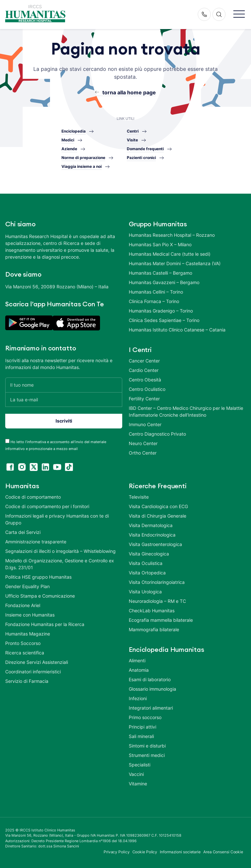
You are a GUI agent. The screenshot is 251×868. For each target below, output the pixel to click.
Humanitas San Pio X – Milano (160, 244)
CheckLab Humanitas (152, 611)
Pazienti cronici (141, 158)
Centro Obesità (145, 380)
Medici (68, 140)
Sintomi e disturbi (147, 746)
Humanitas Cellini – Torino (156, 292)
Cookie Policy (145, 852)
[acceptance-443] (7, 441)
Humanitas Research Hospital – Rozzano (172, 235)
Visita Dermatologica (151, 525)
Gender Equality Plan (27, 586)
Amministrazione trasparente (36, 542)
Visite (132, 140)
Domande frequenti (145, 149)
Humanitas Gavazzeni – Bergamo (164, 282)
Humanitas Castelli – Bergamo (160, 273)
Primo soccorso (145, 717)
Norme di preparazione (83, 158)
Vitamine (138, 784)
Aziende (69, 149)
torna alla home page (129, 92)
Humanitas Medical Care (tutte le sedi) (170, 254)
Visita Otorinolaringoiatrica (157, 582)
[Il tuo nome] (64, 385)
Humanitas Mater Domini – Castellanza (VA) (175, 263)
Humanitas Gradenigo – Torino (161, 311)
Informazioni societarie (180, 852)
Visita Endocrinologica (152, 535)
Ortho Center (143, 453)
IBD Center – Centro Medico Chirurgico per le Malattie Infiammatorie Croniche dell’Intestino (186, 411)
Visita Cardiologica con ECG (158, 506)
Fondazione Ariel (23, 605)
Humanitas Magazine (28, 634)
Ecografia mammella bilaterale (161, 620)
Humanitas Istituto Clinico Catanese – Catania (177, 330)
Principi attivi (142, 727)
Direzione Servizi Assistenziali (37, 662)
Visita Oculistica (146, 563)
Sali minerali (141, 736)
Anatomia (139, 670)
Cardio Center (144, 370)
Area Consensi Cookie (223, 852)
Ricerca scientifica (25, 653)
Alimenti (137, 660)
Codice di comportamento (33, 497)
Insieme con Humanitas (30, 615)
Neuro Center (143, 443)
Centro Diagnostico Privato (157, 434)
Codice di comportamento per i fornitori (47, 506)
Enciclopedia (74, 131)
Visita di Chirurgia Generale (158, 516)
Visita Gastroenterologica (155, 544)
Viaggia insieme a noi (82, 166)
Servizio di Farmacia (27, 681)
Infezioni (138, 698)
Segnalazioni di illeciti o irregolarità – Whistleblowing (60, 551)
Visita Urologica (145, 592)
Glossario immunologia (152, 689)
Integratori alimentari (151, 708)
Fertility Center (144, 399)
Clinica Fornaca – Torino (154, 301)
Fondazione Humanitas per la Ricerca (45, 624)
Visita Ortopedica (147, 573)
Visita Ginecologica (149, 554)
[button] (239, 15)
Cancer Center (144, 361)
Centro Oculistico (147, 389)
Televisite (139, 497)
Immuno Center (145, 424)
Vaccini (136, 774)
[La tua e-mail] (64, 400)
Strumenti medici (147, 755)
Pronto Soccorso (23, 643)
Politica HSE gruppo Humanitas (38, 577)
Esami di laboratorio (150, 679)
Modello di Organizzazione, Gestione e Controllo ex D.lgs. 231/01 (60, 564)
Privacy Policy (117, 852)
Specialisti (140, 765)
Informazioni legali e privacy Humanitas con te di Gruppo (57, 519)
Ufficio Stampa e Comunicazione (40, 596)
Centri (133, 131)
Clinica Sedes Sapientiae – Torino (164, 320)
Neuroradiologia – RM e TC (157, 601)
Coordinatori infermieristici (33, 672)
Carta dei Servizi (23, 532)
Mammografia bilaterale (154, 629)
